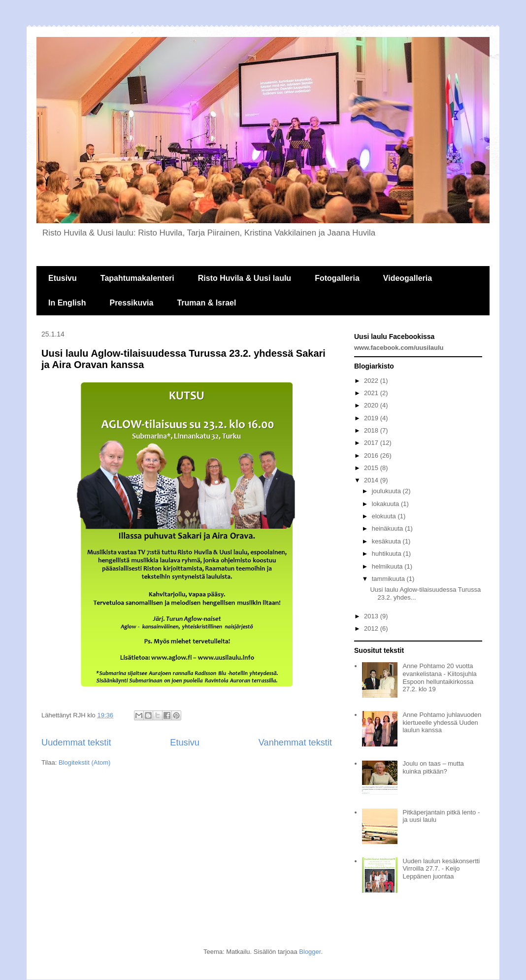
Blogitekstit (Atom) (84, 762)
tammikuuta (389, 579)
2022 (372, 381)
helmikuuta (388, 566)
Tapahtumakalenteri (137, 278)
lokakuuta (386, 504)
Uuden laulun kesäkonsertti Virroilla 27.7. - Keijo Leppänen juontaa (441, 869)
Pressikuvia (131, 303)
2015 (372, 468)
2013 (372, 616)
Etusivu (63, 278)
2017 (372, 443)
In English (67, 303)
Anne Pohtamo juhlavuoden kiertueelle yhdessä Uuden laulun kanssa (442, 722)
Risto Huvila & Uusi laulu (245, 278)
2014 (372, 480)
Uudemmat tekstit (76, 743)
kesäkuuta (387, 541)
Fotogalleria (337, 278)
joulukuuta (387, 491)
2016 (372, 456)
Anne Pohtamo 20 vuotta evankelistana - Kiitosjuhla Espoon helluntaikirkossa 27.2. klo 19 (439, 677)
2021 (372, 393)
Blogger (310, 952)
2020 (372, 405)
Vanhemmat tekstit (295, 743)
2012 (372, 628)
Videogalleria (408, 278)
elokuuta (385, 516)
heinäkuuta (388, 528)
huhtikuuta (388, 554)
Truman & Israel (206, 303)
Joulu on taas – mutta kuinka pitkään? (433, 767)
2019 (372, 418)
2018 (372, 430)
